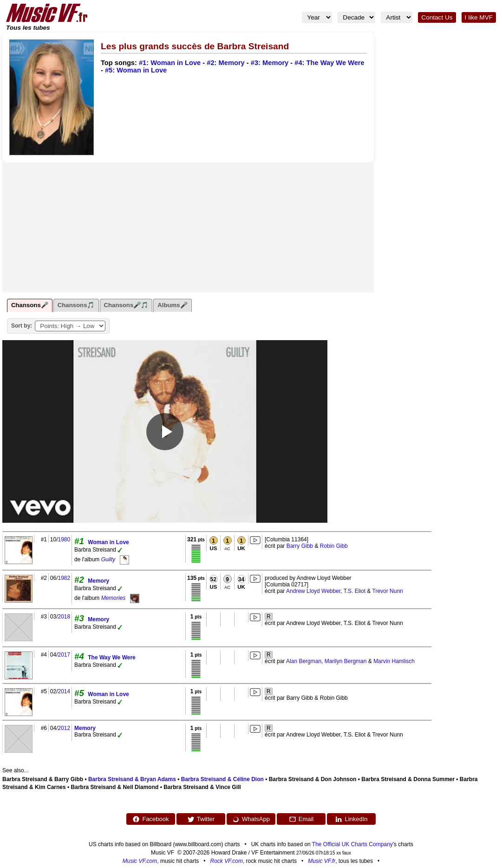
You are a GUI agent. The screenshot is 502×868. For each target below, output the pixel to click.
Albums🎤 (172, 305)
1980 (64, 539)
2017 (64, 655)
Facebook (150, 819)
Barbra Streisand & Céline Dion (222, 779)
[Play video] (165, 432)
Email (301, 819)
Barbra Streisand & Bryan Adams (132, 779)
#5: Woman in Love (136, 70)
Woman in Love (108, 542)
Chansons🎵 (76, 305)
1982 (64, 578)
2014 (64, 691)
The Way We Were (111, 658)
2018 (64, 617)
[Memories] (135, 598)
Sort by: (22, 326)
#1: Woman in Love (170, 63)
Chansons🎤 (30, 305)
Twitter (201, 819)
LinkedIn (351, 819)
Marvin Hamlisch (394, 661)
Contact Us (437, 17)
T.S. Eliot (355, 591)
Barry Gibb (300, 546)
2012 (64, 728)
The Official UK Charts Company (352, 844)
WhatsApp (251, 819)
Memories (114, 598)
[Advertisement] (188, 227)
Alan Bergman (304, 661)
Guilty (108, 559)
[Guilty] (124, 559)
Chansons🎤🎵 (126, 305)
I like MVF (479, 17)
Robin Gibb (334, 546)
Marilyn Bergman (346, 661)
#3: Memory (270, 63)
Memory (98, 581)
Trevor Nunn (388, 591)
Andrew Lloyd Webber (313, 591)
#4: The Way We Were (329, 63)
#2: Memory (225, 63)
